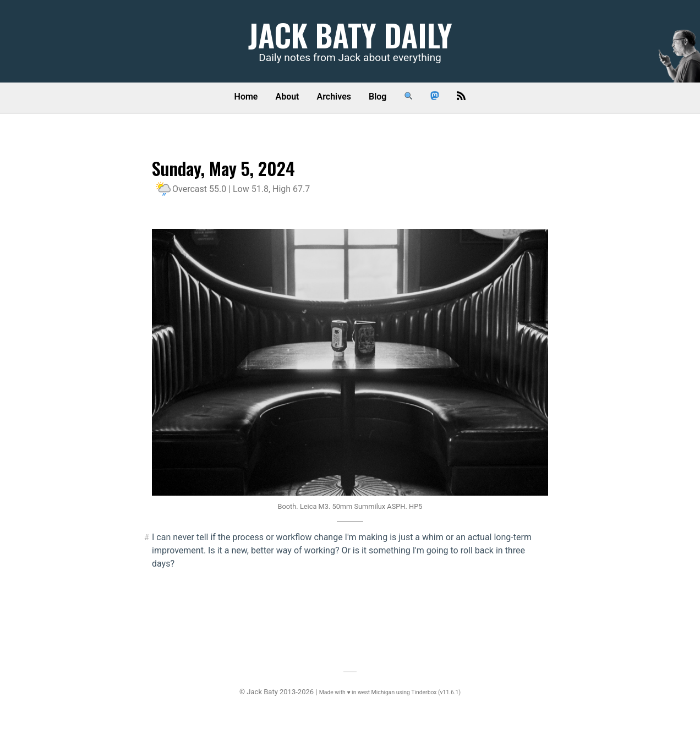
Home (246, 97)
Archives (334, 97)
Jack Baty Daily (350, 34)
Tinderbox (424, 692)
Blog (378, 97)
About (287, 97)
